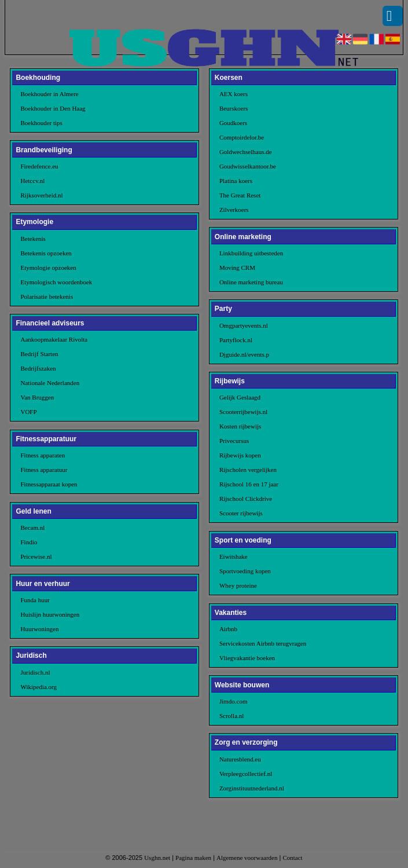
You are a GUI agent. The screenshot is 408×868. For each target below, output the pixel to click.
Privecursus (234, 441)
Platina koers (236, 181)
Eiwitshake (234, 556)
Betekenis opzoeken (46, 253)
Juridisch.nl (35, 672)
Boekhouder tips (41, 123)
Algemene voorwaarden (247, 858)
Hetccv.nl (32, 181)
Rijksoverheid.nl (41, 195)
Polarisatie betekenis (47, 296)
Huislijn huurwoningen (50, 614)
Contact (292, 858)
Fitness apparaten (43, 455)
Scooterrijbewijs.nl (243, 412)
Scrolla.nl (231, 716)
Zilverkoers (234, 210)
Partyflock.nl (236, 340)
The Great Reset (240, 195)
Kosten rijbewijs (240, 426)
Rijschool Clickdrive (246, 499)
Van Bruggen (37, 397)
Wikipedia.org (38, 687)
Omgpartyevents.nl (244, 325)
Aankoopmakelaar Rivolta (54, 339)
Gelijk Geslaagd (240, 397)
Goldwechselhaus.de (246, 152)
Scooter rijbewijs (241, 513)
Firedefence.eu (39, 166)
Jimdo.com (234, 701)
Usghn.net (157, 858)
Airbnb (228, 629)
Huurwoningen (39, 629)
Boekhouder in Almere (49, 94)
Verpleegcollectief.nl (246, 774)
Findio (29, 542)
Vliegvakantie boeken (247, 658)
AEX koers (234, 94)
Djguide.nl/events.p (244, 354)
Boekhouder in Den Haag (53, 108)
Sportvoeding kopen (245, 571)
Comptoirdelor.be (242, 137)
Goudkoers (233, 123)
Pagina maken (193, 858)
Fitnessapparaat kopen (49, 484)
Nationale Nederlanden (50, 383)
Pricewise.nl (36, 556)
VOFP (28, 412)
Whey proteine (238, 585)
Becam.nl (32, 528)
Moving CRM (237, 268)
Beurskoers (234, 108)
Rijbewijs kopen (240, 455)
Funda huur (35, 600)
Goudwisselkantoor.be (248, 166)
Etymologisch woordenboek (56, 282)
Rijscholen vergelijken (248, 470)
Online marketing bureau (251, 282)
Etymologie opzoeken (48, 268)
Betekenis (33, 239)
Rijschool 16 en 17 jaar (249, 484)
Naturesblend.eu (240, 759)
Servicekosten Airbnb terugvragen (263, 643)
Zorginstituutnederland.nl (252, 788)
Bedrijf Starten (39, 354)
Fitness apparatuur (44, 470)
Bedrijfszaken (38, 368)
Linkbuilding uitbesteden (251, 253)
